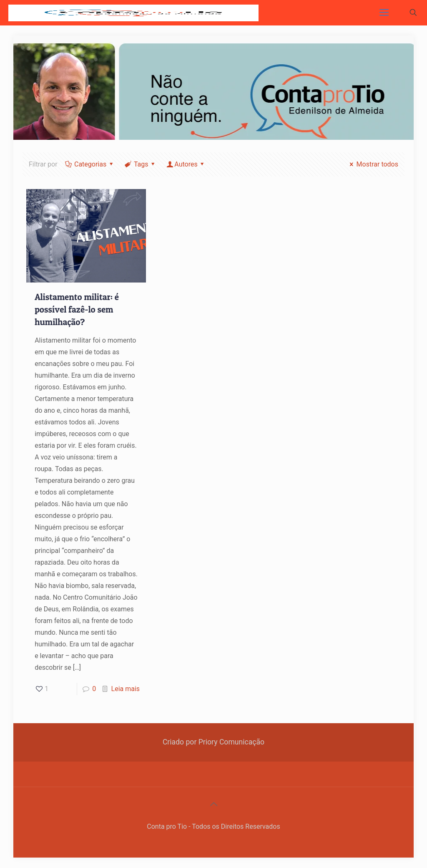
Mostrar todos (373, 164)
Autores (186, 164)
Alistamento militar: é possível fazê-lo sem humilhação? (77, 309)
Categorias (90, 164)
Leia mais (126, 689)
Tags (141, 164)
